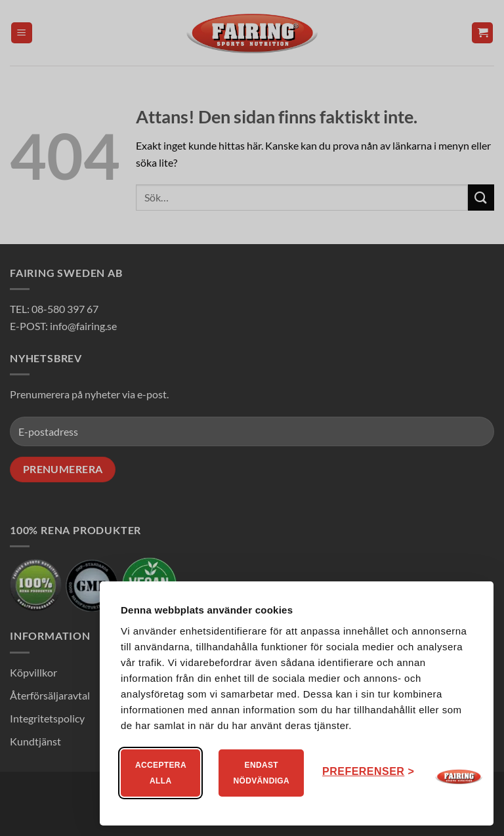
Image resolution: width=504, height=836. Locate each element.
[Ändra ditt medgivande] (368, 772)
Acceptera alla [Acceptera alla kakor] (161, 773)
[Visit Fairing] (459, 777)
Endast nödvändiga (261, 773)
